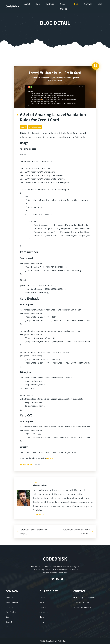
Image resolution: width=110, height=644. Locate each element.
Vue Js (42, 602)
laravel (23, 127)
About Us (9, 597)
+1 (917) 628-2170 (82, 602)
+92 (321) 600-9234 (82, 607)
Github (50, 458)
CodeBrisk (12, 6)
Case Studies (11, 612)
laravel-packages (35, 127)
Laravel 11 (43, 597)
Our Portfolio (11, 607)
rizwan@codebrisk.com (84, 597)
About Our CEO (12, 602)
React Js (43, 607)
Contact (9, 622)
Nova (42, 617)
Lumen (42, 622)
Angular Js (44, 612)
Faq (7, 626)
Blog (7, 617)
